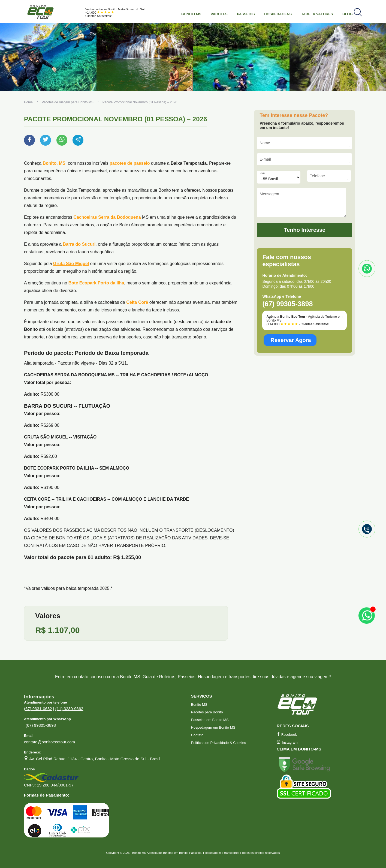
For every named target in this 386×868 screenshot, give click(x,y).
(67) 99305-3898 (41, 725)
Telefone (317, 176)
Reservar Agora (291, 344)
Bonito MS (191, 14)
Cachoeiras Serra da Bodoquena (107, 217)
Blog (348, 14)
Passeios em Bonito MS (210, 720)
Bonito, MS (54, 163)
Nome (265, 143)
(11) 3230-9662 (69, 709)
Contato (197, 735)
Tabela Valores (317, 14)
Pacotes (219, 14)
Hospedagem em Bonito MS (213, 727)
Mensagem (269, 194)
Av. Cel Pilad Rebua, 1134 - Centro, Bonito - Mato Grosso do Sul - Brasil (95, 759)
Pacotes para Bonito (207, 712)
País (262, 173)
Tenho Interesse (305, 234)
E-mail (265, 159)
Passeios (246, 14)
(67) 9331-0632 (38, 709)
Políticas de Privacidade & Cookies (219, 743)
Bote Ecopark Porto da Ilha (96, 283)
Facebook (287, 735)
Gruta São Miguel (71, 264)
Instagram (287, 742)
